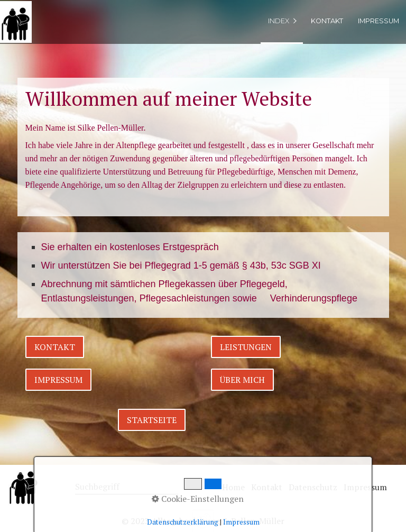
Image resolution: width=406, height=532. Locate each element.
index (279, 21)
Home (233, 487)
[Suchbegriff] (127, 488)
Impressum (379, 21)
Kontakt (327, 21)
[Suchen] (172, 488)
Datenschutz (313, 487)
